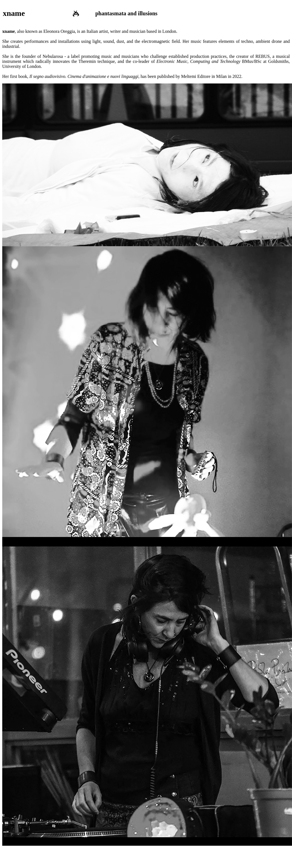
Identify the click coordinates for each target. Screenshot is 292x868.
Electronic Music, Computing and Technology (199, 61)
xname (14, 13)
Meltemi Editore (196, 76)
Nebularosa (53, 56)
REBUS (263, 56)
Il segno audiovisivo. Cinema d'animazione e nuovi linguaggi (84, 76)
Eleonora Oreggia (59, 31)
